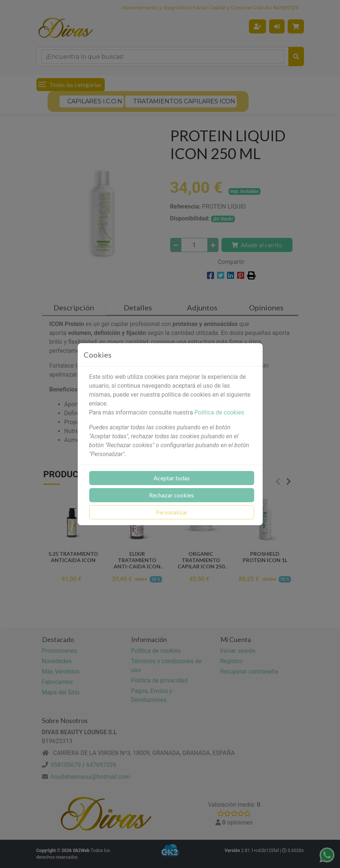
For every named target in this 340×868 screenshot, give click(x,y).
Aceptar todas (172, 478)
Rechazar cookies (171, 495)
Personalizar (172, 512)
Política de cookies (219, 412)
